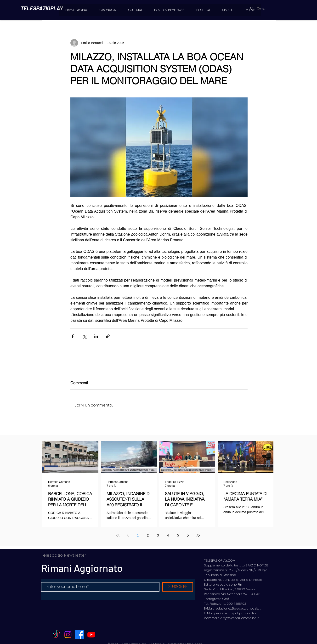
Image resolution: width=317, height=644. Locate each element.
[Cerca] (264, 9)
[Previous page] (128, 535)
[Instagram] (68, 635)
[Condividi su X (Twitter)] (84, 336)
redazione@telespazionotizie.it (238, 608)
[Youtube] (91, 635)
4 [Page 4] (168, 535)
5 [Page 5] (178, 535)
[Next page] (188, 535)
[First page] (118, 535)
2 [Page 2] (148, 535)
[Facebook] (80, 635)
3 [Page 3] (158, 535)
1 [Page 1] (138, 535)
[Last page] (198, 535)
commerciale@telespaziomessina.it (231, 618)
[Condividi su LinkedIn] (96, 336)
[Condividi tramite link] (108, 336)
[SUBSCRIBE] (178, 587)
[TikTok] (56, 635)
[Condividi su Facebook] (73, 336)
